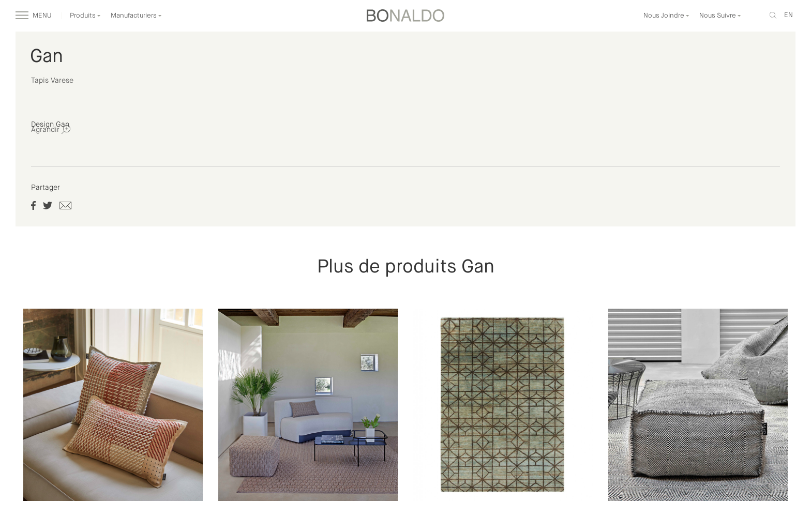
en (789, 15)
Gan (47, 57)
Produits (85, 16)
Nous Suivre (720, 16)
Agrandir (51, 130)
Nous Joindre (666, 16)
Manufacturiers (136, 16)
